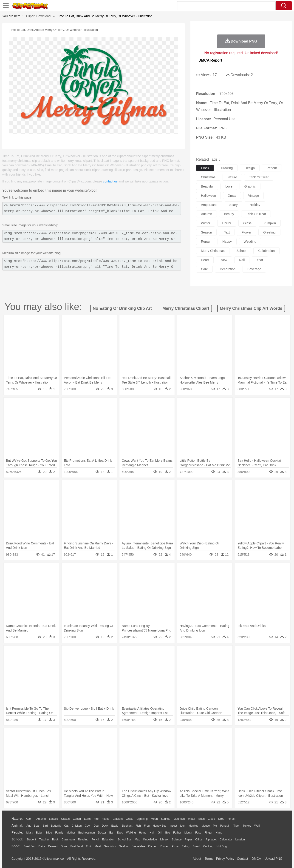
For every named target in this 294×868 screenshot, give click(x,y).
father (177, 833)
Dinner (165, 846)
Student (31, 840)
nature (232, 177)
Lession (240, 840)
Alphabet (211, 840)
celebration (266, 251)
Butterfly (56, 826)
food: (16, 846)
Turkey (247, 826)
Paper (188, 840)
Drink (64, 846)
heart (205, 260)
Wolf (257, 826)
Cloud (211, 819)
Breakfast (30, 846)
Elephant (127, 826)
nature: (17, 819)
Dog (96, 826)
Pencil (95, 840)
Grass (130, 819)
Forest (231, 819)
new (224, 260)
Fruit (89, 846)
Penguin (225, 826)
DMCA (256, 859)
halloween (208, 196)
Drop (221, 819)
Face (198, 833)
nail (242, 260)
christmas (208, 177)
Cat (66, 826)
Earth (87, 819)
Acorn (30, 819)
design (250, 168)
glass (247, 223)
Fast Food (76, 846)
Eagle (115, 826)
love (229, 186)
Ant (28, 826)
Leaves (53, 819)
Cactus (65, 819)
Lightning (142, 819)
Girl (160, 833)
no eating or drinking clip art (122, 308)
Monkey (193, 826)
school (242, 251)
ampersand (209, 205)
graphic (250, 186)
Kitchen (153, 846)
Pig (215, 826)
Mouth (188, 833)
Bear (37, 826)
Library (164, 840)
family (59, 833)
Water (192, 819)
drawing (227, 168)
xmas (232, 196)
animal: (17, 825)
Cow (88, 826)
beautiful (207, 186)
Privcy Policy (225, 859)
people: (17, 832)
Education (108, 840)
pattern (272, 168)
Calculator (226, 840)
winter (206, 223)
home (143, 833)
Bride (49, 833)
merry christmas (213, 251)
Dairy (42, 846)
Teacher (44, 840)
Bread (196, 846)
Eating (186, 846)
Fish (138, 826)
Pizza (175, 846)
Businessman (87, 833)
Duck (105, 826)
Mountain (179, 819)
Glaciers (118, 819)
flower (246, 232)
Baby (39, 833)
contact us (110, 181)
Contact (243, 859)
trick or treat (259, 177)
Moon (154, 819)
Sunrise (166, 819)
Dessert (53, 846)
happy (227, 242)
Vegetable (139, 846)
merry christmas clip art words (251, 308)
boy (168, 833)
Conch (77, 819)
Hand (219, 833)
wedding (250, 242)
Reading (83, 840)
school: (17, 839)
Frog (147, 826)
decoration (228, 269)
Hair (152, 833)
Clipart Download (38, 16)
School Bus (125, 840)
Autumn (41, 819)
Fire (96, 819)
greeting (269, 232)
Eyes (120, 833)
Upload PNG (273, 859)
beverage (254, 269)
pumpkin (270, 223)
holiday (255, 205)
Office (199, 840)
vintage (253, 196)
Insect (173, 826)
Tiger (236, 826)
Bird (45, 826)
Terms (209, 859)
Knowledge (150, 840)
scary (234, 205)
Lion (183, 826)
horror (227, 223)
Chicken (77, 826)
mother (71, 833)
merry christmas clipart (186, 308)
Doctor (102, 833)
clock (205, 168)
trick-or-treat (256, 214)
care (204, 269)
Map (137, 840)
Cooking (208, 846)
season (206, 232)
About (197, 859)
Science (177, 840)
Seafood (124, 846)
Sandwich (110, 846)
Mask (30, 833)
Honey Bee (160, 826)
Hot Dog (222, 846)
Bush (202, 819)
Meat (98, 846)
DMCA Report (210, 60)
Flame (106, 819)
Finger (208, 833)
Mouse (206, 826)
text (227, 232)
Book (55, 840)
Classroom (68, 840)
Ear (112, 833)
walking (131, 833)
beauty (229, 214)
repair (206, 242)
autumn (206, 214)
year (260, 260)
